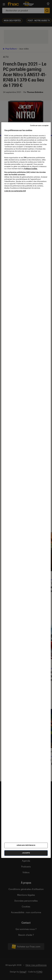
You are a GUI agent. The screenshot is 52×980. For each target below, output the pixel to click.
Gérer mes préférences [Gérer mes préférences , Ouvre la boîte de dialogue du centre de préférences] (26, 845)
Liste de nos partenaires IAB (15, 191)
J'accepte (26, 853)
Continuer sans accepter (39, 125)
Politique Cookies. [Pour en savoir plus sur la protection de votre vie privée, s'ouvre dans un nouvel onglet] (31, 169)
